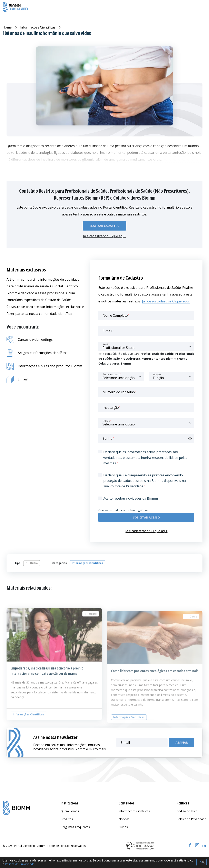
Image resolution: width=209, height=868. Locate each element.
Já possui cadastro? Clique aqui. (166, 301)
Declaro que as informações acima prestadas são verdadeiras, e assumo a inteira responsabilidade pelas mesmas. (145, 457)
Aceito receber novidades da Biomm (131, 498)
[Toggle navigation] (202, 7)
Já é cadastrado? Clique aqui (146, 531)
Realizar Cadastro (104, 226)
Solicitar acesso (146, 517)
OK (201, 862)
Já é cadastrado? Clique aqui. (104, 236)
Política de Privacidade (20, 864)
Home (7, 27)
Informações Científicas (38, 27)
